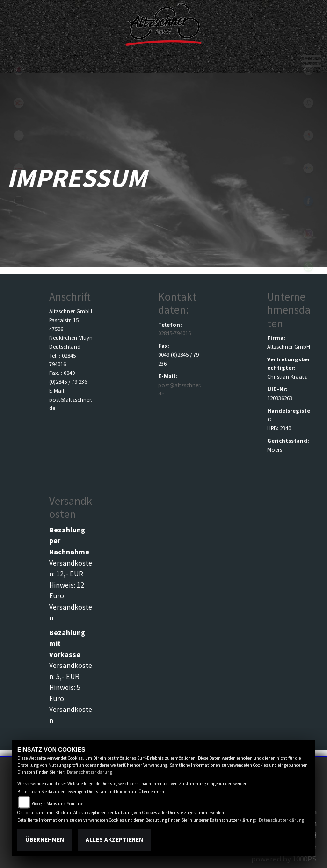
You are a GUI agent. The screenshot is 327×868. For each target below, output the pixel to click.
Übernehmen (45, 840)
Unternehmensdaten (289, 310)
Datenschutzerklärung (90, 772)
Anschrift (70, 297)
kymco (19, 103)
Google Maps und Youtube (58, 804)
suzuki (19, 70)
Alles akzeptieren (114, 840)
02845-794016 (174, 333)
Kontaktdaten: (177, 303)
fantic (19, 168)
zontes (19, 201)
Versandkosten (71, 507)
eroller (19, 136)
